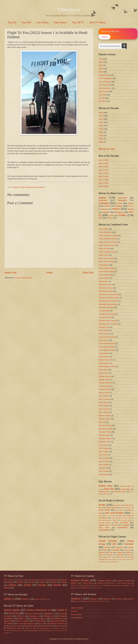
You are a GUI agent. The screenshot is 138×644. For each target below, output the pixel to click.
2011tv (48, 580)
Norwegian (105, 557)
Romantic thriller (105, 442)
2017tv (31, 582)
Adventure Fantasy (106, 288)
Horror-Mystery (104, 406)
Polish (111, 552)
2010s (101, 113)
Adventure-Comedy (106, 291)
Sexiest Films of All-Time (108, 525)
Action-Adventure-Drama (108, 239)
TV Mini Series (40, 621)
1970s (101, 129)
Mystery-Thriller (104, 419)
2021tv (12, 585)
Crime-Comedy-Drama (107, 337)
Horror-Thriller (104, 409)
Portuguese (108, 559)
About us (74, 611)
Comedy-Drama (105, 317)
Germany (102, 552)
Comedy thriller (104, 311)
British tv (74, 583)
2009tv (33, 580)
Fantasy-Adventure (106, 383)
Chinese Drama (32, 187)
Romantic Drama (105, 432)
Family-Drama (104, 373)
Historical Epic (104, 492)
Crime (119, 203)
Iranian (129, 557)
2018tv (42, 582)
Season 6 (131, 599)
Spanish (119, 547)
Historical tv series (31, 626)
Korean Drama (104, 75)
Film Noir (131, 206)
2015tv (9, 582)
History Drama (104, 393)
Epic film (109, 489)
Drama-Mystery (104, 363)
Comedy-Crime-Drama (107, 314)
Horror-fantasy (104, 412)
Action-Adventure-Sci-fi (107, 245)
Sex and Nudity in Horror (108, 520)
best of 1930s (104, 160)
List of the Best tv (105, 88)
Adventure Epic (125, 486)
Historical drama (105, 389)
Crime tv (62, 610)
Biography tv (49, 631)
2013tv (56, 580)
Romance (119, 212)
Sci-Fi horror (103, 455)
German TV (102, 583)
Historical (104, 209)
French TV (114, 583)
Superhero (103, 468)
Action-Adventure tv (38, 610)
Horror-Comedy (104, 399)
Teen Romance (104, 475)
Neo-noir (102, 422)
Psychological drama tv (26, 623)
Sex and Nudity (114, 513)
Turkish (113, 557)
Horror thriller (103, 396)
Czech (116, 559)
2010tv (40, 580)
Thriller (122, 215)
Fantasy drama (104, 380)
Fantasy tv (34, 616)
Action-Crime (103, 255)
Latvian (131, 559)
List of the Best (104, 85)
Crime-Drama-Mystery (107, 343)
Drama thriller (104, 357)
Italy (105, 550)
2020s (101, 116)
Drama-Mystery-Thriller (107, 366)
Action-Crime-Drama (106, 258)
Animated (103, 200)
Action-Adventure (105, 232)
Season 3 (107, 599)
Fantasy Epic (125, 489)
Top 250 (12, 22)
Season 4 (120, 599)
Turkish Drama (88, 583)
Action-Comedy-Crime (107, 252)
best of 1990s (104, 176)
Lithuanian (104, 562)
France (107, 547)
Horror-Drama (104, 402)
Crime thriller (103, 330)
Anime (101, 72)
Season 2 (94, 599)
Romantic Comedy (105, 429)
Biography (122, 200)
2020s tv (16, 187)
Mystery (106, 212)
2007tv (19, 580)
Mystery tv (49, 616)
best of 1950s (104, 163)
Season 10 (103, 601)
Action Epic (106, 486)
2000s (101, 119)
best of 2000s (104, 180)
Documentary (104, 353)
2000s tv (38, 599)
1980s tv (46, 599)
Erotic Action (117, 505)
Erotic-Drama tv (60, 631)
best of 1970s (104, 170)
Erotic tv (21, 616)
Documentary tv (45, 628)
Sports (111, 216)
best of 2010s (104, 183)
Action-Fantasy (104, 278)
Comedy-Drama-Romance (108, 324)
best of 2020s (104, 186)
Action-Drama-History (107, 272)
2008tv (26, 580)
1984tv (6, 580)
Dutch (101, 555)
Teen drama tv (57, 618)
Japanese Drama (124, 581)
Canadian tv (96, 588)
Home (50, 273)
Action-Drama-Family (106, 268)
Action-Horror (104, 281)
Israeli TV (119, 585)
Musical (131, 209)
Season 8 (94, 601)
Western (110, 218)
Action (102, 198)
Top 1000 (26, 22)
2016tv (20, 582)
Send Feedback (77, 618)
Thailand (119, 552)
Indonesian (120, 555)
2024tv (101, 62)
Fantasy (118, 206)
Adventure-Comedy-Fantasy (109, 298)
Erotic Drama (111, 508)
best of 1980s (104, 173)
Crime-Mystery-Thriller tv (55, 623)
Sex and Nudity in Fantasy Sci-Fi (121, 518)
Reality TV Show (31, 628)
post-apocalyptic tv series (34, 630)
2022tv (23, 187)
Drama (131, 203)
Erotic (102, 505)
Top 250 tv (102, 101)
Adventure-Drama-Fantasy (108, 301)
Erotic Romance (126, 508)
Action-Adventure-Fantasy (108, 242)
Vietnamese (113, 562)
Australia (115, 550)
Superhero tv (49, 613)
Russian (127, 550)
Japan (131, 547)
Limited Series (62, 626)
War (100, 218)
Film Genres (60, 22)
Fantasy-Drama (104, 386)
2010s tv (25, 599)
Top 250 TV (78, 22)
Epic (100, 489)
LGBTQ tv (58, 628)
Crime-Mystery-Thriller (107, 350)
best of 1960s (104, 167)
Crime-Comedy (104, 334)
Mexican (131, 555)
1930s (101, 139)
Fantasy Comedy (105, 376)
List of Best (42, 22)
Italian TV (128, 585)
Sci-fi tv (14, 613)
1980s (101, 126)
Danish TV (109, 585)
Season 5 (77, 601)
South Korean (104, 91)
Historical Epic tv (47, 626)
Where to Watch (77, 608)
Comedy (104, 203)
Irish (100, 559)
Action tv (22, 618)
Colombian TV (98, 585)
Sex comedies (104, 458)
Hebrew (121, 557)
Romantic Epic (104, 435)
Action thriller (103, 229)
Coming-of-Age (104, 327)
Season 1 (42, 187)
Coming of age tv (38, 618)
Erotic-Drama (120, 510)
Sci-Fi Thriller (104, 452)
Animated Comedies (106, 307)
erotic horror (104, 528)
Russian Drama (126, 583)
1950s (101, 135)
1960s (101, 132)
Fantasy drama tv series (13, 626)
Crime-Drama (104, 340)
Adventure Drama (105, 285)
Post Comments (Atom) (23, 278)
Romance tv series (14, 628)
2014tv (65, 580)
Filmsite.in (69, 10)
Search (105, 37)
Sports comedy (104, 461)
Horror (116, 209)
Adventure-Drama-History (108, 304)
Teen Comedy (104, 471)
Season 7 (86, 601)
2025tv (101, 69)
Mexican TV (75, 588)
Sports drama (104, 465)
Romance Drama (105, 425)
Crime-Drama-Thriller (106, 347)
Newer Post (11, 273)
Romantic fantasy (105, 438)
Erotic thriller (103, 370)
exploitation (122, 527)
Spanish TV (75, 585)
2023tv (42, 585)
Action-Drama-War (105, 275)
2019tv (53, 582)
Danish (128, 552)
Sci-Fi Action (103, 445)
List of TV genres (105, 82)
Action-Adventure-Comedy (108, 235)
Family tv (7, 633)
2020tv (64, 582)
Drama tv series (32, 613)
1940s (101, 142)
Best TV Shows (98, 22)
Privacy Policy (76, 614)
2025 (101, 65)
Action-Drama (104, 265)
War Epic (107, 494)
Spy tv (41, 623)
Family (107, 206)
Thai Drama (86, 585)
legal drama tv (18, 630)
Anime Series (12, 610)
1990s (101, 122)
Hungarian (124, 559)
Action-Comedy (104, 248)
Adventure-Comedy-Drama (109, 294)
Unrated (126, 525)
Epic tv (7, 621)
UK (114, 544)
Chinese (129, 544)
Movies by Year (107, 149)
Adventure (123, 198)
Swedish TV (86, 588)
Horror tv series (22, 621)
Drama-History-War (106, 360)
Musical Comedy (105, 416)
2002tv (12, 580)
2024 (101, 59)
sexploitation (104, 530)
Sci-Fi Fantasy (104, 448)
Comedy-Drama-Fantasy (108, 321)
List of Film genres (105, 78)
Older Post (88, 273)
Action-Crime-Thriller (106, 262)
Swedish (110, 555)
